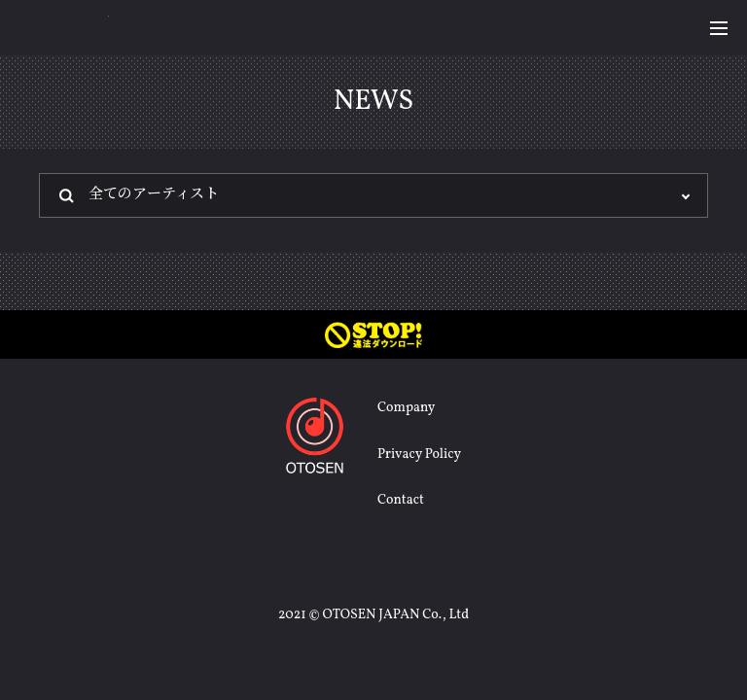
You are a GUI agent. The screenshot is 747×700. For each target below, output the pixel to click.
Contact (401, 500)
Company (406, 408)
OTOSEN (64, 27)
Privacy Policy (419, 455)
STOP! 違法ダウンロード (373, 334)
